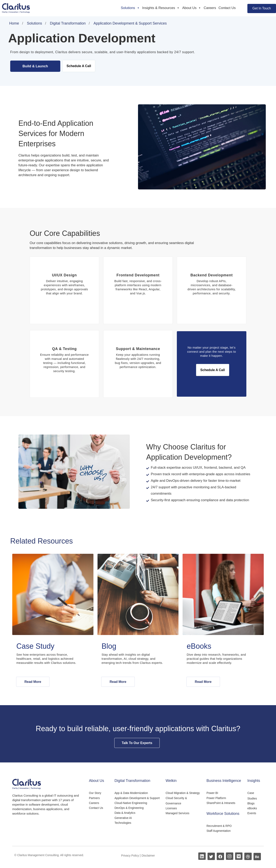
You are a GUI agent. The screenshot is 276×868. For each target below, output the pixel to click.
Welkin (171, 781)
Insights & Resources (161, 8)
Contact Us (227, 8)
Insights (254, 781)
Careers (210, 8)
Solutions (130, 8)
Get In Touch (262, 8)
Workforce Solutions (223, 814)
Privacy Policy (131, 856)
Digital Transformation (132, 781)
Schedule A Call (79, 66)
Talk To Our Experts (137, 743)
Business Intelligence (224, 781)
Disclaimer (148, 856)
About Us (192, 8)
